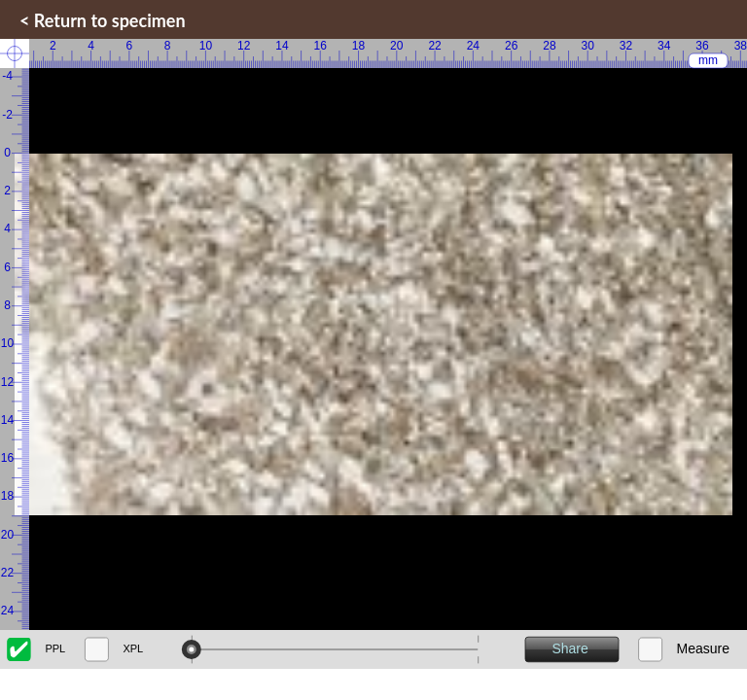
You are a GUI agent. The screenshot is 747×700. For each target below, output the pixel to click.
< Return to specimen (103, 20)
